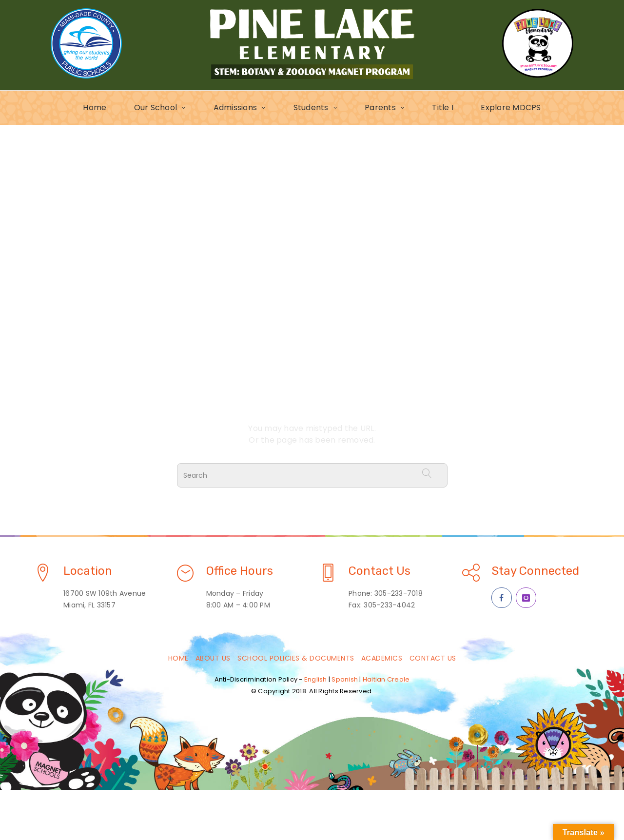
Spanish (345, 679)
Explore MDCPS (511, 107)
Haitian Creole (386, 679)
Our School (156, 107)
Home (95, 107)
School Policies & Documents (296, 658)
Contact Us (433, 658)
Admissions (235, 107)
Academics (382, 658)
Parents (380, 107)
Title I (443, 107)
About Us (213, 658)
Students (311, 107)
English (316, 679)
